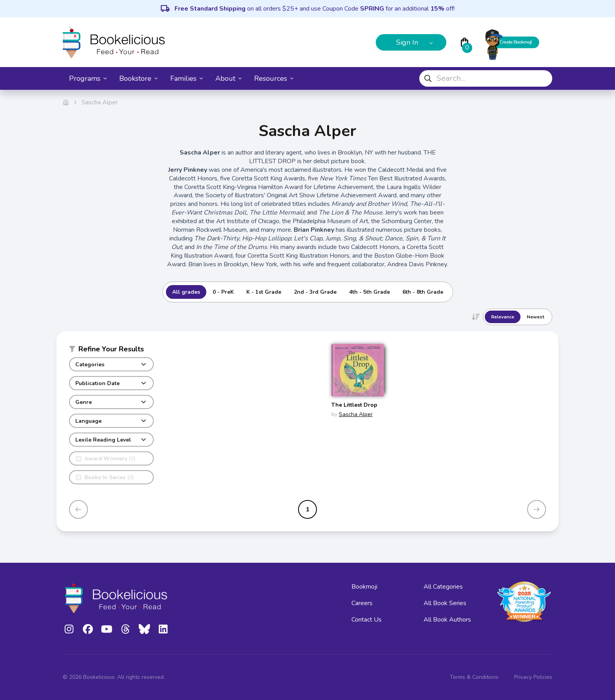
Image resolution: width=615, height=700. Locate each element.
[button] (111, 351)
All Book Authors (447, 620)
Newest (535, 317)
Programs (88, 78)
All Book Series (445, 603)
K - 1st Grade (264, 292)
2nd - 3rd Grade (315, 292)
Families (187, 78)
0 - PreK (223, 292)
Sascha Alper (356, 414)
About (228, 78)
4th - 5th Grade (369, 292)
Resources (274, 78)
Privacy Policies (533, 677)
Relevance (503, 317)
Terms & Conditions (474, 677)
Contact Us (367, 620)
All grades (186, 292)
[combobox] (486, 78)
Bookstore (138, 78)
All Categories (443, 587)
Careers (362, 603)
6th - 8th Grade (423, 292)
